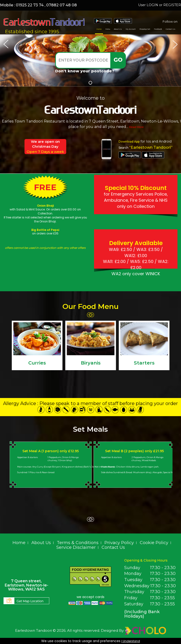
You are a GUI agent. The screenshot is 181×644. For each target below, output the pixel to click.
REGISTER (172, 5)
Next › (92, 315)
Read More (136, 127)
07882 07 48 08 (62, 5)
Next (175, 44)
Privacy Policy (119, 543)
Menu (108, 29)
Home (99, 29)
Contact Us (171, 29)
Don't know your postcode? (85, 71)
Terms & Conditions (78, 543)
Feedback (158, 29)
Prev (6, 44)
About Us (118, 29)
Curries (37, 363)
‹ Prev (89, 315)
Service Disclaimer (76, 547)
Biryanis (91, 363)
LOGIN (152, 5)
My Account (131, 29)
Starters (144, 363)
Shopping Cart (145, 29)
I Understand (131, 641)
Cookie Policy (154, 543)
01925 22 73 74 (30, 5)
